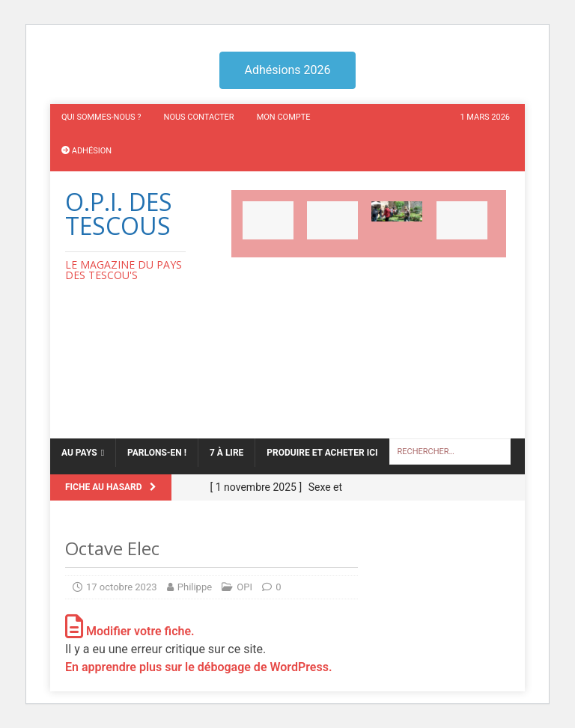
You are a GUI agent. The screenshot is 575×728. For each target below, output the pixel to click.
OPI (244, 587)
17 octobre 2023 (122, 587)
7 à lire (226, 453)
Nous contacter (199, 117)
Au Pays (79, 453)
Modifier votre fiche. (130, 631)
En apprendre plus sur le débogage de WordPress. (198, 667)
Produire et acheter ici (322, 453)
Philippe (195, 587)
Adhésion (86, 151)
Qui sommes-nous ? (101, 117)
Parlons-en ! (157, 453)
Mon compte (284, 117)
